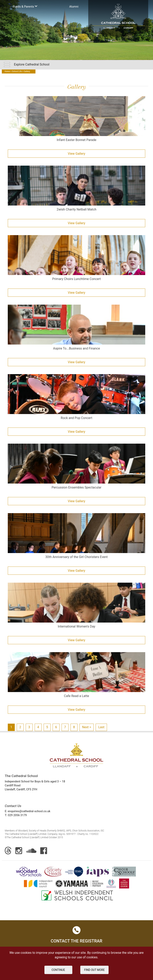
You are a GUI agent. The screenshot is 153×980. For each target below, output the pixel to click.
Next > (87, 727)
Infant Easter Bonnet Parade (76, 140)
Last (101, 727)
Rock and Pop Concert (76, 418)
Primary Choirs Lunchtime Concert (76, 279)
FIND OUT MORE (95, 970)
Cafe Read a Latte (76, 696)
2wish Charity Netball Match (76, 209)
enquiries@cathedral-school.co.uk (29, 811)
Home (7, 71)
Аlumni (74, 7)
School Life (17, 71)
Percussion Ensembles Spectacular (76, 487)
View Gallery (76, 154)
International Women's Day (76, 626)
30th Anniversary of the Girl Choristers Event (76, 557)
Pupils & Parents (25, 6)
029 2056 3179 (17, 815)
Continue (58, 970)
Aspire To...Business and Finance (77, 348)
